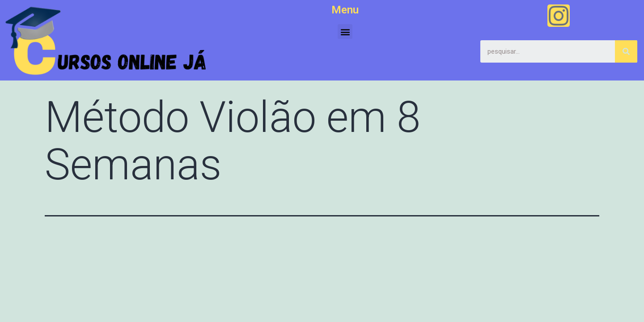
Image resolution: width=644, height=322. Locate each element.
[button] (345, 32)
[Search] (626, 51)
